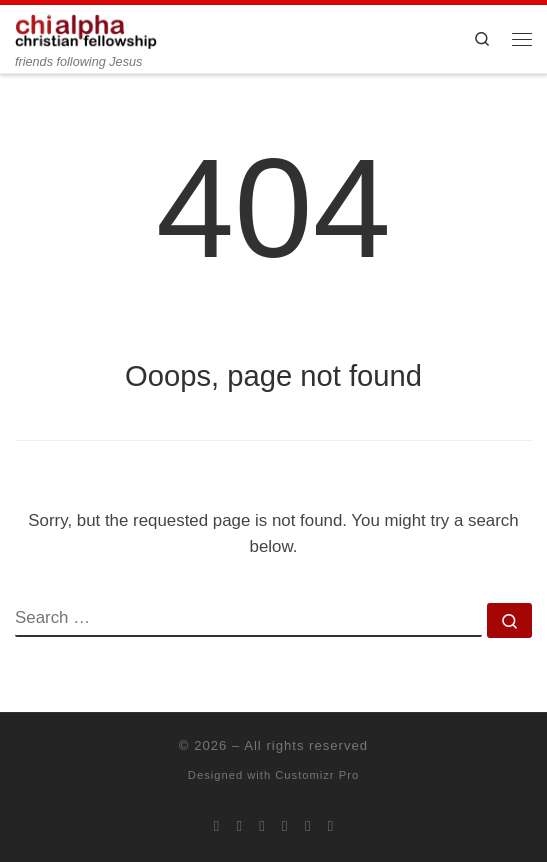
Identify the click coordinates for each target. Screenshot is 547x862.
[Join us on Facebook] (240, 826)
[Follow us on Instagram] (262, 826)
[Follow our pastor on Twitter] (308, 826)
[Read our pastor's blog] (331, 826)
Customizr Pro (317, 775)
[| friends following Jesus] (86, 29)
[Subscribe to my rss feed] (217, 826)
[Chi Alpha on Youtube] (285, 826)
